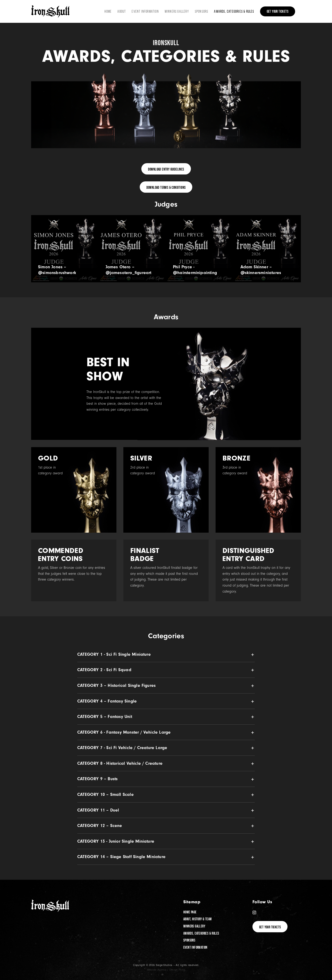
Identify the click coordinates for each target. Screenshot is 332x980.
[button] (166, 654)
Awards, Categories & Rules (201, 933)
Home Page (190, 912)
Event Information (195, 947)
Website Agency (157, 970)
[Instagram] (254, 912)
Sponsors (189, 940)
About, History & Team (197, 919)
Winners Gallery (194, 926)
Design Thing (177, 970)
